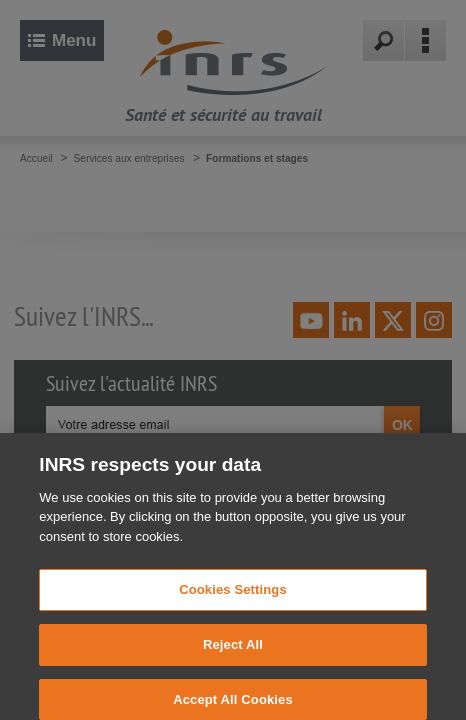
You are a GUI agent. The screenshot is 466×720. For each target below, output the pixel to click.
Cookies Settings (233, 596)
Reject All (233, 651)
